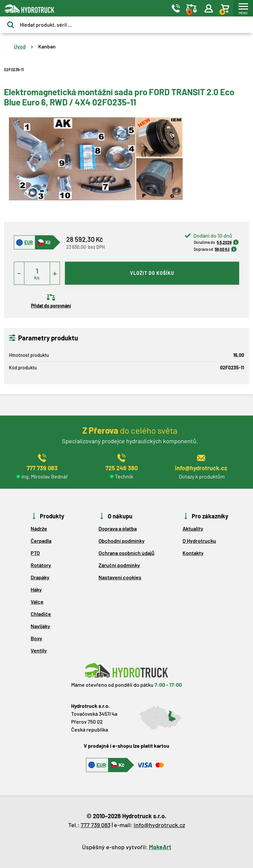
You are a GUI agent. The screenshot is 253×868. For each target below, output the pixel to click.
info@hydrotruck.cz (159, 825)
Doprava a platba (118, 528)
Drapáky (40, 577)
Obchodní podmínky (122, 541)
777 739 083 (96, 825)
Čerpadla (41, 541)
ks (37, 277)
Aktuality (193, 528)
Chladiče (41, 614)
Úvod (20, 46)
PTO (35, 553)
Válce (37, 602)
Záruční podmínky (119, 565)
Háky (36, 589)
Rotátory (41, 565)
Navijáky (40, 626)
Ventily (39, 650)
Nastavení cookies (120, 577)
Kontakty (193, 553)
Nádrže (39, 528)
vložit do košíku (152, 273)
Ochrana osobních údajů (126, 553)
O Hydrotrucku (199, 541)
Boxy (36, 638)
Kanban (47, 46)
